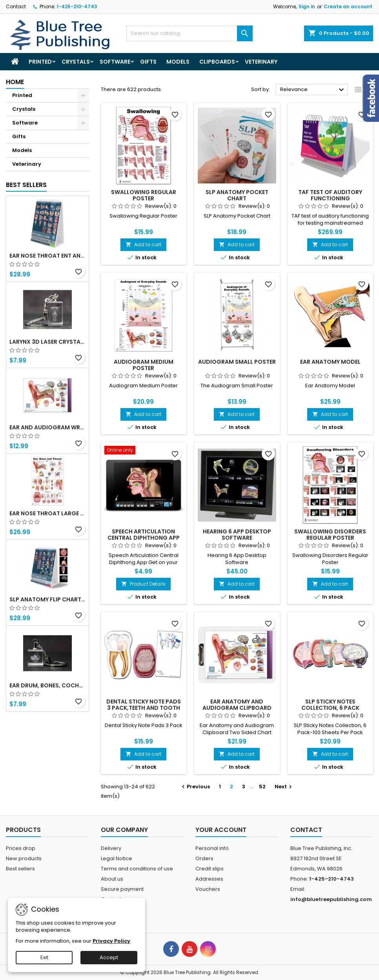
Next (284, 787)
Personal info (212, 848)
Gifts (148, 62)
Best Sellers (26, 185)
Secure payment (122, 889)
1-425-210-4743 (77, 6)
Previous (195, 787)
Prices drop (21, 848)
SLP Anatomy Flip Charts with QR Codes (47, 599)
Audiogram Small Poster (237, 362)
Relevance (313, 90)
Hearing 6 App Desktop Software (237, 535)
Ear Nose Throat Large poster (47, 513)
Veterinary (261, 62)
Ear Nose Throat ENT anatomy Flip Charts (47, 256)
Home (15, 82)
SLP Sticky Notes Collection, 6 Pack (330, 705)
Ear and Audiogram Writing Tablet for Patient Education (47, 427)
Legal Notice (117, 858)
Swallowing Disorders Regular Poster (330, 535)
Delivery (111, 848)
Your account (221, 830)
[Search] (189, 33)
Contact (16, 6)
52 (262, 787)
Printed (40, 62)
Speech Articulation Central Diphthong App (144, 535)
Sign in (307, 6)
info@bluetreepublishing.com (331, 899)
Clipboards (217, 62)
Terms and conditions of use (137, 869)
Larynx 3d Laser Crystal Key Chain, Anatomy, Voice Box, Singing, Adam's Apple (47, 342)
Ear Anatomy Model (330, 362)
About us (112, 879)
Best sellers (20, 869)
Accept (109, 957)
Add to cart (143, 245)
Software (115, 62)
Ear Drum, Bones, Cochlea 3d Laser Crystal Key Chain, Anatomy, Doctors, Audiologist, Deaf (47, 685)
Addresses (209, 879)
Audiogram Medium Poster (144, 365)
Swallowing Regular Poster (144, 195)
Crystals (76, 62)
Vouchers (208, 889)
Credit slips (210, 869)
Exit (44, 957)
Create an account (348, 6)
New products (24, 858)
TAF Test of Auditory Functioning (330, 195)
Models (178, 62)
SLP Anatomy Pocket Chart (237, 195)
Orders (204, 858)
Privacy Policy (111, 941)
